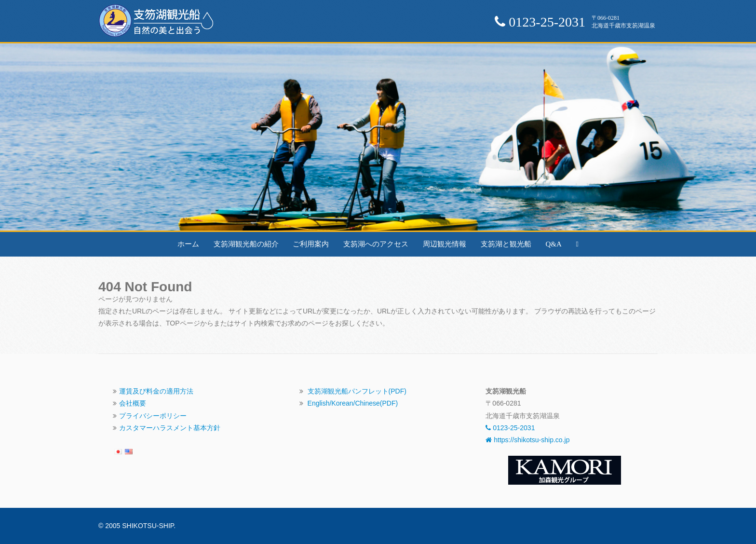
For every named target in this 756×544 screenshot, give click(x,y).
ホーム (188, 244)
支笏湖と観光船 (506, 244)
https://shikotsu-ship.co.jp (527, 440)
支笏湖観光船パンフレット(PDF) (357, 391)
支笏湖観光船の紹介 (246, 244)
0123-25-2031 (510, 428)
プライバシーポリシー (153, 416)
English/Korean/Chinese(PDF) (353, 403)
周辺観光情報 (445, 244)
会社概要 (133, 403)
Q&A (553, 244)
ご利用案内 (311, 244)
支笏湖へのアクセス (376, 244)
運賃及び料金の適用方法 (156, 391)
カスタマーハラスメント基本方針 (170, 428)
